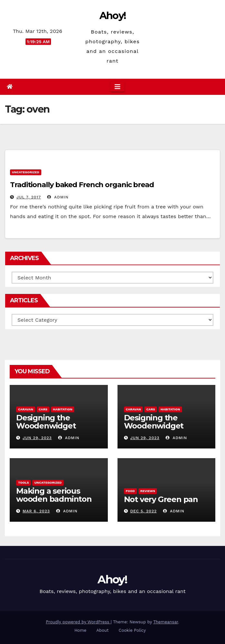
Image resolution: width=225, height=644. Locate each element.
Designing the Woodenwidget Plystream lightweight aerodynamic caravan (59, 430)
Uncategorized (26, 172)
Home (80, 630)
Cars (43, 409)
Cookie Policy (132, 630)
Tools (23, 483)
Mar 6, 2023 (36, 511)
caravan (26, 409)
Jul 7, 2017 (29, 197)
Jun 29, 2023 (37, 438)
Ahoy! (113, 16)
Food (130, 491)
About (103, 630)
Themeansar (166, 622)
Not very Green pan (161, 499)
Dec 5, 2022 (143, 511)
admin (58, 197)
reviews (148, 491)
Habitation (63, 409)
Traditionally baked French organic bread (82, 185)
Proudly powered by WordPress (78, 622)
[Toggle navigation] (118, 87)
